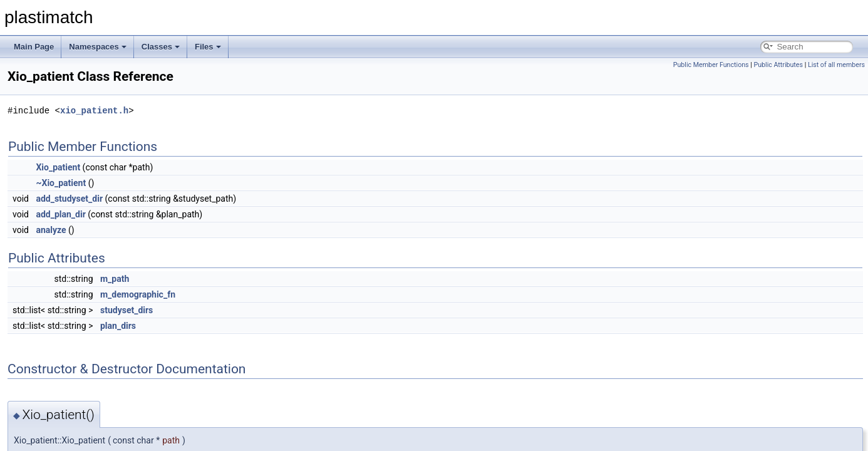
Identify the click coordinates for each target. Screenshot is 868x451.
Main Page (34, 47)
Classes (161, 47)
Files (208, 47)
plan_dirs (118, 326)
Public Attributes (778, 65)
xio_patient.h (94, 111)
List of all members (836, 65)
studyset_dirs (127, 310)
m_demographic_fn (138, 294)
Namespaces (98, 47)
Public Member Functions (711, 65)
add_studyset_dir (69, 199)
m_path (115, 279)
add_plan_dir (60, 214)
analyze (51, 230)
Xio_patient (58, 167)
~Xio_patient (61, 183)
